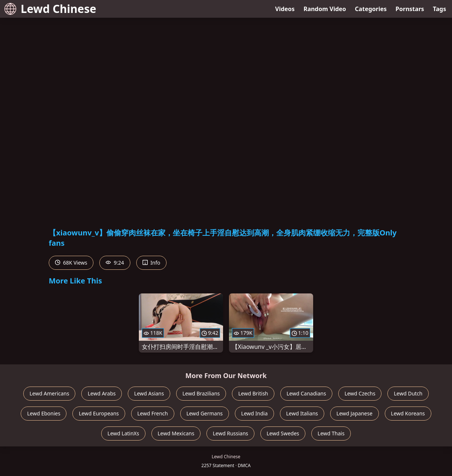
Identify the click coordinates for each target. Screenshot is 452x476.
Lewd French (153, 413)
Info (151, 263)
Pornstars (410, 9)
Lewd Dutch (408, 393)
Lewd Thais (331, 433)
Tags (439, 9)
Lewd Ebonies (44, 413)
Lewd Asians (149, 393)
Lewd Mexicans (176, 433)
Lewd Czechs (360, 393)
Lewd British (253, 393)
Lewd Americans (49, 393)
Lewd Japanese (355, 413)
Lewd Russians (230, 433)
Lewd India (254, 413)
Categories (371, 9)
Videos (285, 9)
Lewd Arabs (102, 393)
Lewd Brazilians (201, 393)
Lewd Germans (205, 413)
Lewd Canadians (306, 393)
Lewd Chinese (50, 9)
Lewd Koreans (408, 413)
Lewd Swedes (283, 433)
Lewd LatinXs (123, 433)
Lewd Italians (302, 413)
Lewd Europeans (99, 413)
